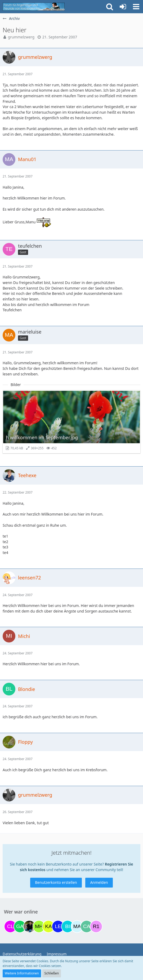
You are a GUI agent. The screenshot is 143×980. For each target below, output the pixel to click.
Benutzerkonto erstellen (56, 882)
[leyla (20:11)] (58, 926)
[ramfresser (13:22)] (29, 926)
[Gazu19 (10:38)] (20, 926)
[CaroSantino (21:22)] (87, 926)
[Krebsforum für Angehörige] (34, 7)
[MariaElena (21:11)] (77, 926)
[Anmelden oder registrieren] (123, 7)
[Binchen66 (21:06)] (68, 926)
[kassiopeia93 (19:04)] (48, 926)
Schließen (52, 973)
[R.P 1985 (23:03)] (96, 926)
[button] (136, 7)
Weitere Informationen (22, 973)
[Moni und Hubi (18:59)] (39, 926)
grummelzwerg (21, 37)
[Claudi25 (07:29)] (10, 926)
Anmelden (99, 882)
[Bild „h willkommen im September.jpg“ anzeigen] (71, 422)
